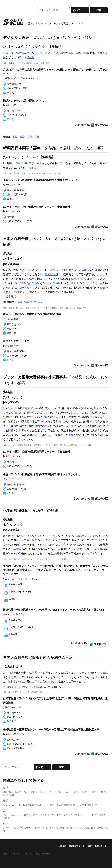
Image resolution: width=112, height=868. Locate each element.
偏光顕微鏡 (51, 274)
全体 (6, 53)
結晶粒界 (34, 283)
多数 (18, 163)
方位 (27, 270)
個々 (55, 279)
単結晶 (23, 53)
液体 (58, 435)
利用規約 (62, 846)
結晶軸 (62, 53)
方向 (71, 53)
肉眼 (84, 270)
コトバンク (17, 10)
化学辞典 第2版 (15, 510)
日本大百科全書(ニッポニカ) (26, 239)
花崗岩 (70, 426)
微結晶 (29, 408)
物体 (12, 408)
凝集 (53, 270)
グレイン (95, 279)
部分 (42, 53)
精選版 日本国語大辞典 (22, 148)
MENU (6, 3)
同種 (11, 431)
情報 (42, 63)
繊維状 (17, 549)
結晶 (87, 53)
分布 (30, 137)
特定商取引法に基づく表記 (80, 846)
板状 (22, 137)
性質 (74, 413)
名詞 (15, 137)
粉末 (34, 540)
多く (48, 426)
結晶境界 (55, 283)
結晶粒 (75, 279)
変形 (45, 417)
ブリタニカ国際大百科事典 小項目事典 (35, 377)
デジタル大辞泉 (16, 38)
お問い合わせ (100, 846)
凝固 (71, 435)
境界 (24, 283)
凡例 (48, 63)
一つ (53, 536)
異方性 (30, 422)
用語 (37, 137)
